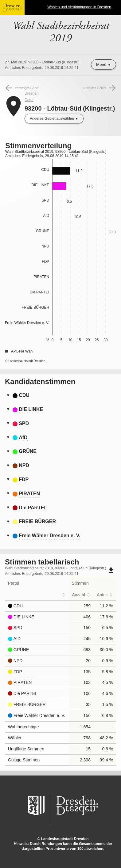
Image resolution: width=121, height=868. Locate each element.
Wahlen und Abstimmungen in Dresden (79, 7)
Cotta (29, 100)
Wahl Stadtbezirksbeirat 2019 (61, 32)
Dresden (31, 93)
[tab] (60, 396)
